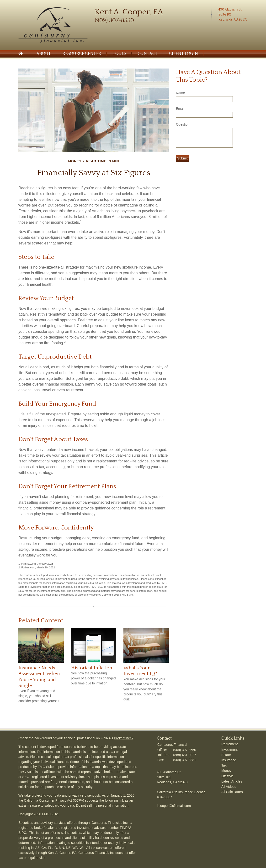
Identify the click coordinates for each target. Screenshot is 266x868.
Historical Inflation (92, 668)
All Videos (229, 787)
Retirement (229, 744)
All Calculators (232, 792)
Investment (229, 750)
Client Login (184, 54)
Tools (120, 54)
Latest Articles (232, 781)
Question (183, 124)
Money (226, 771)
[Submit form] (182, 158)
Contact (148, 54)
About (44, 54)
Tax (224, 765)
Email (180, 109)
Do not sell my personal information (102, 805)
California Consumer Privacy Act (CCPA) (54, 800)
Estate (226, 755)
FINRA (125, 828)
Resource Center (82, 54)
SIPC (22, 833)
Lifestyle (227, 776)
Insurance (229, 760)
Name (180, 93)
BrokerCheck (124, 738)
